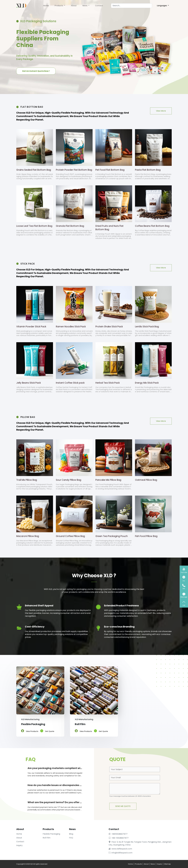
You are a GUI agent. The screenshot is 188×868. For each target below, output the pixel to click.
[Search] (132, 6)
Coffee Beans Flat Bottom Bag (152, 226)
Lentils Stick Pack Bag (147, 327)
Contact (99, 6)
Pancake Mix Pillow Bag (108, 480)
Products (59, 6)
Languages (162, 6)
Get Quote (47, 731)
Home (46, 6)
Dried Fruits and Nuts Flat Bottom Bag (109, 228)
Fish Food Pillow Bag (146, 536)
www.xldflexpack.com (122, 849)
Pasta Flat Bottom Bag (148, 170)
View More (161, 111)
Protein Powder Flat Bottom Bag (74, 170)
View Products (30, 731)
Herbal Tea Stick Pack (108, 383)
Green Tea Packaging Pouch (112, 536)
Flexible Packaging (51, 834)
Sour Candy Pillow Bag (69, 480)
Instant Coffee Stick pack (70, 383)
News (85, 6)
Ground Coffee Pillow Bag (70, 536)
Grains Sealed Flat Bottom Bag (34, 170)
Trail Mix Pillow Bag (27, 480)
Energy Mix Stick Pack (147, 383)
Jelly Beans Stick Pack (29, 383)
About (74, 6)
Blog (71, 834)
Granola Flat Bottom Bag (70, 226)
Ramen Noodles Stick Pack (71, 327)
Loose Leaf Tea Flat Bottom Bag (34, 226)
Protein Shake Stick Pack (109, 327)
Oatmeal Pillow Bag (146, 480)
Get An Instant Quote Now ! (36, 71)
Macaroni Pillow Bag (28, 536)
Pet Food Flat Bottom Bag (110, 170)
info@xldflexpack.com (120, 853)
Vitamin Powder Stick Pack (31, 327)
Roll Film (47, 838)
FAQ (71, 838)
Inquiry (19, 845)
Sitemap (167, 864)
